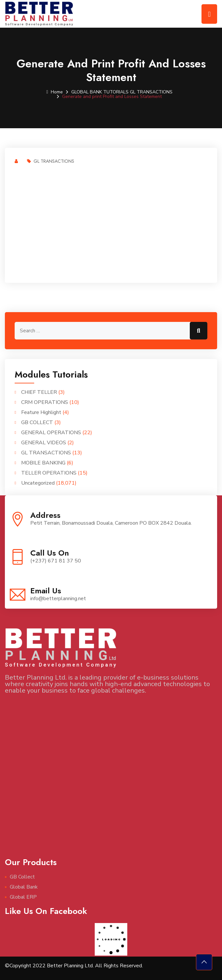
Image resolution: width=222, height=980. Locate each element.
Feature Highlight (41, 412)
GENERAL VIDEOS (44, 443)
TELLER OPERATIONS (49, 473)
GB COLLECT (37, 422)
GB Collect (22, 877)
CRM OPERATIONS (45, 402)
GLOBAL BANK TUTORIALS (100, 92)
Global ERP (23, 897)
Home (54, 92)
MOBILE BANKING (43, 463)
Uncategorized (38, 483)
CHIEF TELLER (39, 392)
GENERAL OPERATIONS (51, 433)
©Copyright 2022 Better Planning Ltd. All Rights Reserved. (74, 966)
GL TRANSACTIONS (151, 92)
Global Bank (24, 887)
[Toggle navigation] (209, 14)
